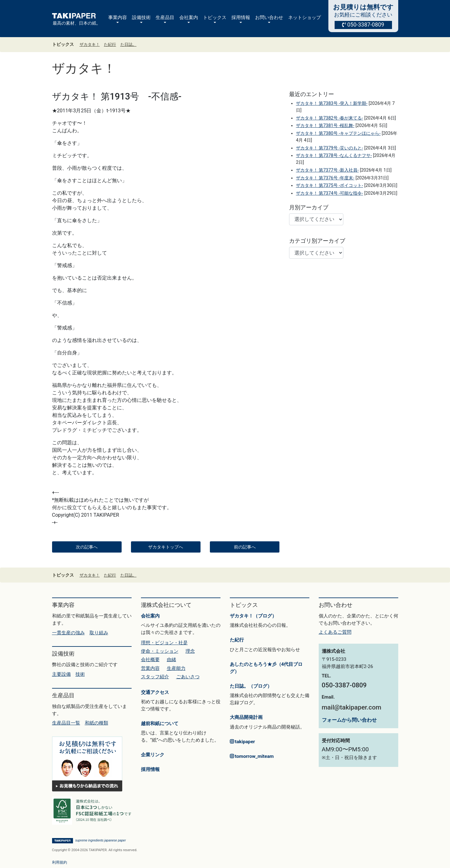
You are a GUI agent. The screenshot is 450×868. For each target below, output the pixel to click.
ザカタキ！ (90, 44)
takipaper (242, 742)
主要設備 (61, 674)
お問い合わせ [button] (269, 17)
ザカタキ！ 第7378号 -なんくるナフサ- (334, 156)
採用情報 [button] (241, 17)
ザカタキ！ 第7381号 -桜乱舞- (325, 126)
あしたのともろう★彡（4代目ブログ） (266, 668)
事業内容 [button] (118, 17)
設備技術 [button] (141, 17)
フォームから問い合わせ (349, 720)
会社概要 (150, 660)
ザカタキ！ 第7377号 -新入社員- (327, 170)
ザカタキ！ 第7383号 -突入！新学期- (332, 103)
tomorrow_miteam (252, 756)
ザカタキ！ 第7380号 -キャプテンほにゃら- (338, 133)
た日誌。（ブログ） (251, 686)
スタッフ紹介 (155, 677)
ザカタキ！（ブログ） (253, 616)
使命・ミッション (160, 651)
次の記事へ (87, 547)
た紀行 (110, 44)
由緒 (172, 660)
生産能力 (176, 668)
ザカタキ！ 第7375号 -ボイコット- (329, 185)
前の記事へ (245, 547)
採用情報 (150, 769)
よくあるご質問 (335, 632)
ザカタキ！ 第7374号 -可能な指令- (329, 193)
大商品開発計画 (246, 717)
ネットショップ (305, 17)
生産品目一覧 (66, 723)
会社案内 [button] (189, 17)
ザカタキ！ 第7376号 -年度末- (325, 178)
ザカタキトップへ (166, 547)
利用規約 (60, 862)
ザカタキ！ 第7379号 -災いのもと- (329, 148)
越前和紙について (160, 724)
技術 (80, 674)
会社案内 (150, 616)
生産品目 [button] (165, 17)
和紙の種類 (97, 723)
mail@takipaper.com (352, 707)
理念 (190, 651)
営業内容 (150, 668)
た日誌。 (128, 44)
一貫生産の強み (68, 633)
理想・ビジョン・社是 (164, 643)
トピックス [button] (215, 17)
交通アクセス (155, 692)
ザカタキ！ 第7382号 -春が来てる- (329, 118)
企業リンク (153, 755)
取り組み (99, 633)
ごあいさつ (188, 677)
